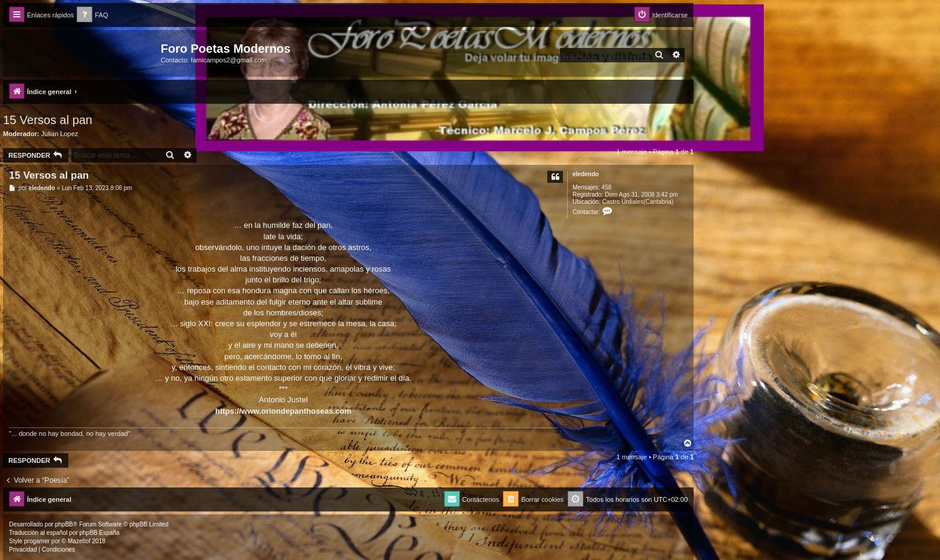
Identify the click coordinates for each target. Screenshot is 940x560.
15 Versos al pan (48, 120)
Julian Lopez (60, 134)
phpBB (64, 524)
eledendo (586, 174)
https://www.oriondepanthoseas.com (283, 411)
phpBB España (99, 533)
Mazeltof (79, 541)
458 (606, 187)
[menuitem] (92, 15)
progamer (37, 541)
